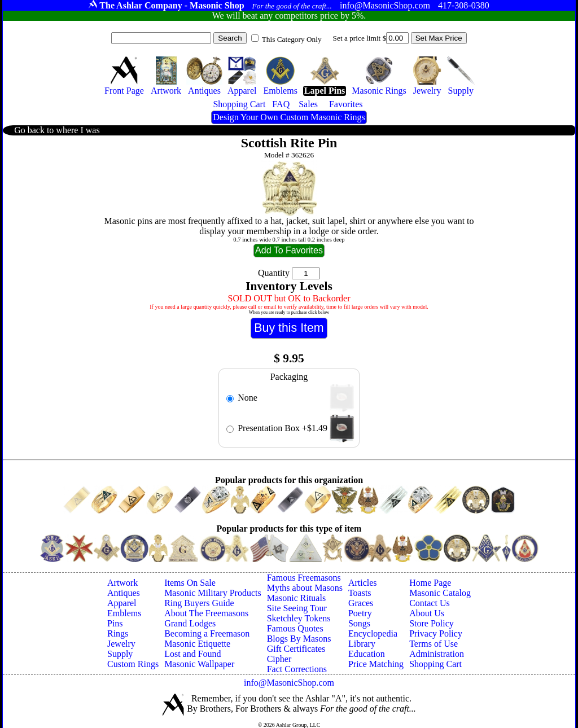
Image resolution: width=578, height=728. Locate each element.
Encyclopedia (373, 633)
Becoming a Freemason (207, 633)
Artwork (122, 583)
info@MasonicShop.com (289, 683)
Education (367, 654)
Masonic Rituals (296, 598)
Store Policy (432, 623)
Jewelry (121, 644)
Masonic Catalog (440, 593)
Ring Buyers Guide (199, 603)
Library (362, 644)
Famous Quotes (295, 628)
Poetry (360, 613)
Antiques (124, 593)
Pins (115, 623)
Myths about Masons (305, 588)
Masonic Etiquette (197, 644)
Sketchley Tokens (299, 618)
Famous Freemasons (304, 578)
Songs (359, 623)
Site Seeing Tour (297, 608)
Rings (118, 633)
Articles (363, 583)
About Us (427, 613)
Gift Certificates (296, 649)
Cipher (279, 659)
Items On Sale (190, 583)
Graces (361, 603)
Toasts (360, 593)
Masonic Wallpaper (199, 664)
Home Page (430, 583)
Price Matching (376, 664)
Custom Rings (133, 664)
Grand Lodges (190, 623)
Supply (120, 654)
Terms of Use (433, 644)
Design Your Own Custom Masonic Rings (289, 117)
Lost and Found (192, 654)
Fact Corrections (297, 669)
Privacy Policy (436, 633)
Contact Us (430, 603)
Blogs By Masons (299, 639)
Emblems (124, 613)
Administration (437, 654)
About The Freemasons (206, 613)
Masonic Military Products (213, 593)
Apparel (122, 603)
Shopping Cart (435, 664)
